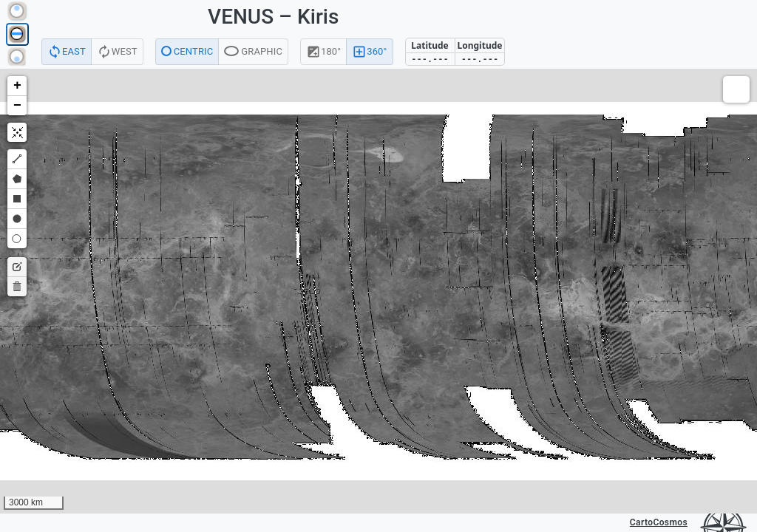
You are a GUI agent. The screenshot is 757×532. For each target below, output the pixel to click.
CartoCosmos (659, 522)
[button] (17, 86)
